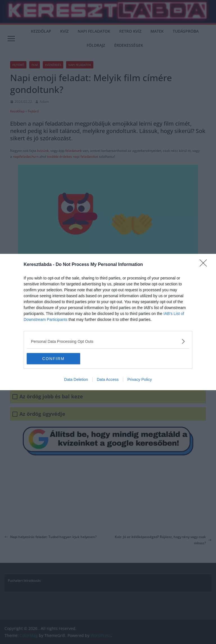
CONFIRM (53, 358)
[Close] (205, 265)
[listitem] (108, 341)
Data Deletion (76, 379)
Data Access (108, 379)
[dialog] (108, 322)
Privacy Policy (140, 379)
